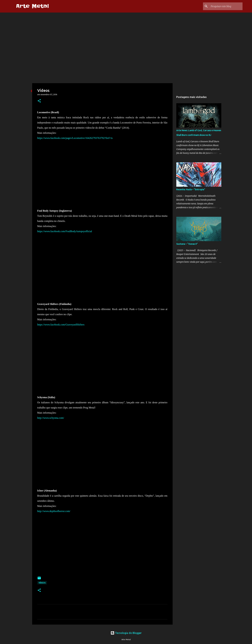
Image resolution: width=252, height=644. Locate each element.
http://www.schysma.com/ (51, 418)
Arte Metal (32, 6)
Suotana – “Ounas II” (187, 244)
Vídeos (42, 583)
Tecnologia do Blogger (126, 633)
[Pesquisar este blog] (226, 6)
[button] (39, 101)
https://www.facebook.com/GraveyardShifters (61, 325)
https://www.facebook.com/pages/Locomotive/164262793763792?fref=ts (75, 138)
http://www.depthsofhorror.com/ (54, 511)
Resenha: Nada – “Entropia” (191, 189)
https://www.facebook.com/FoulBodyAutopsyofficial (65, 231)
